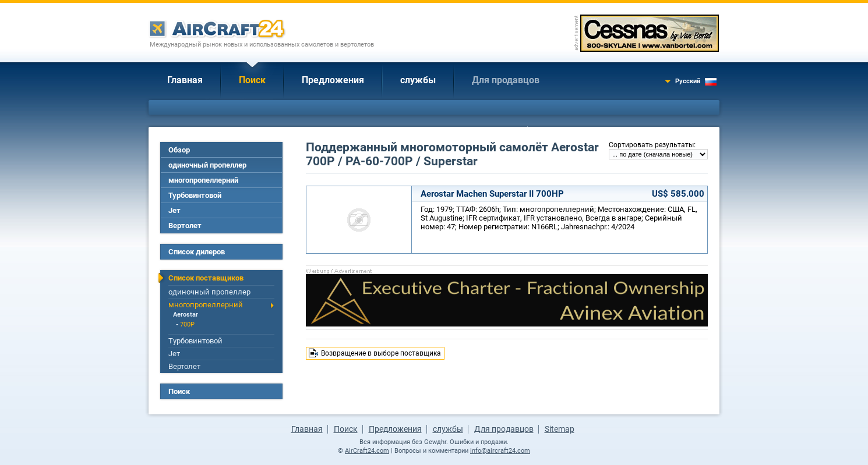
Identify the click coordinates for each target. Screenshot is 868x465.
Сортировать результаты (651, 145)
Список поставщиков (206, 278)
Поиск (252, 80)
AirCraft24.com (367, 451)
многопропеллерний (203, 180)
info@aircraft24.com (500, 451)
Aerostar (186, 315)
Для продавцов (506, 80)
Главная (185, 80)
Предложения (333, 80)
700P (187, 324)
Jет (174, 210)
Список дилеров (197, 252)
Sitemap (560, 429)
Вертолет (185, 226)
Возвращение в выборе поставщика (381, 353)
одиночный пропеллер (207, 165)
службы (418, 80)
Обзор (179, 150)
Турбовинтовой (195, 195)
